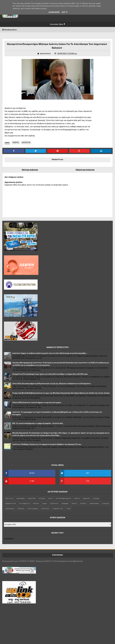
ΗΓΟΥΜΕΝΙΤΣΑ (24, 504)
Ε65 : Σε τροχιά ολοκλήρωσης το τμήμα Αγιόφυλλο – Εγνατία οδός (38, 423)
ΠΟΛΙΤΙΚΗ (106, 504)
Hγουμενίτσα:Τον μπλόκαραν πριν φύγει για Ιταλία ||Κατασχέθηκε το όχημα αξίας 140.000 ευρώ (50, 374)
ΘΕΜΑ (45, 504)
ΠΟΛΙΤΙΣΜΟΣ (10, 509)
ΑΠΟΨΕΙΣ (42, 499)
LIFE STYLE (9, 499)
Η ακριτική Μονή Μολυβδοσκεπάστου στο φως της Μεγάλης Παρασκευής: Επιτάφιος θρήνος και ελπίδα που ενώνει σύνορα (61, 393)
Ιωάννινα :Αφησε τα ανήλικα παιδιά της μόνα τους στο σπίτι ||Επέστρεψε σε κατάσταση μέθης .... (50, 353)
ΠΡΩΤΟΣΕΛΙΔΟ (33, 509)
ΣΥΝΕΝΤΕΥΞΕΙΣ (58, 509)
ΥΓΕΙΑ (68, 509)
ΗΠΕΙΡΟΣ (16, 143)
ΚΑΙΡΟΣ (74, 504)
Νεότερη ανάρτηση (30, 170)
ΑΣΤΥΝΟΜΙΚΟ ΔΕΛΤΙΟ (64, 499)
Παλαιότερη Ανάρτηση (85, 170)
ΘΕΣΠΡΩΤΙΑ (26, 143)
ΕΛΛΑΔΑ (96, 499)
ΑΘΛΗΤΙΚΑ (32, 499)
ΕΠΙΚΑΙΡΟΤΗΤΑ (11, 504)
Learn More (54, 12)
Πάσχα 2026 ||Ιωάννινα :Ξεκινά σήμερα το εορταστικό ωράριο (37, 402)
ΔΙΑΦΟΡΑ (86, 499)
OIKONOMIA (20, 499)
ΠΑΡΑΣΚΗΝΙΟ (94, 504)
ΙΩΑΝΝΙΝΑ (65, 504)
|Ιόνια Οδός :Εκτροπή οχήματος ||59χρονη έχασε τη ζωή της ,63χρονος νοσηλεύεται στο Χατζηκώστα (51, 384)
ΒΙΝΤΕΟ (77, 499)
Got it (65, 12)
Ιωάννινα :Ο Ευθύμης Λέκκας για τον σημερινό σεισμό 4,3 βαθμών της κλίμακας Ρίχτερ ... (47, 444)
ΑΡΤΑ (50, 499)
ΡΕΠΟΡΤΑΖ (45, 509)
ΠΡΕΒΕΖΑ (21, 509)
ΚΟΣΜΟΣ (83, 504)
